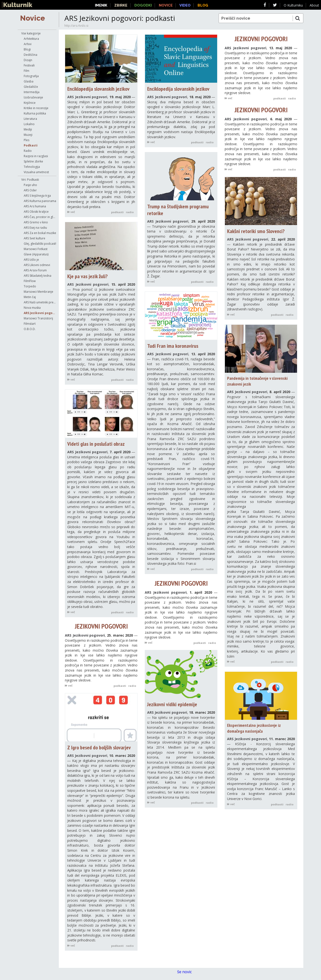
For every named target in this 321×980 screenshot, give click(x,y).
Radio (28, 151)
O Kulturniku (293, 5)
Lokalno (29, 124)
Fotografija (31, 76)
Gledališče (31, 87)
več (71, 212)
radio (130, 212)
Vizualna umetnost (36, 172)
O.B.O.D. (30, 329)
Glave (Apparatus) (36, 254)
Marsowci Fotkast (36, 249)
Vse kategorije (31, 33)
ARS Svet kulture (34, 238)
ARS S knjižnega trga (37, 196)
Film (27, 71)
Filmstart (30, 324)
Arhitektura (31, 39)
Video (185, 5)
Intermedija (32, 92)
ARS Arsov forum (35, 270)
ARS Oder (30, 190)
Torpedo (30, 286)
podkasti (117, 212)
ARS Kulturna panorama (40, 201)
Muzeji (28, 135)
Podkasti (31, 145)
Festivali (29, 65)
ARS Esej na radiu (35, 228)
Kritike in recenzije (36, 108)
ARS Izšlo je (31, 260)
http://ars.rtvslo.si (76, 26)
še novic (187, 972)
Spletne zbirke (33, 161)
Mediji (28, 129)
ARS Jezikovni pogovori (40, 313)
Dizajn (28, 60)
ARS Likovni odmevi (37, 265)
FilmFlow (30, 281)
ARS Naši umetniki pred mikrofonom (40, 302)
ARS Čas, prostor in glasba (40, 217)
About (314, 5)
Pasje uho (30, 185)
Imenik (101, 5)
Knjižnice (30, 103)
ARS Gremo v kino (36, 222)
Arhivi (28, 44)
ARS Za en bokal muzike (40, 233)
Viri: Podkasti (30, 180)
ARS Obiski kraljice (36, 212)
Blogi (27, 49)
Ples (27, 140)
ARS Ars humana (35, 206)
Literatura (30, 119)
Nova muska (32, 308)
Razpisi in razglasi (36, 156)
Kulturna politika (35, 113)
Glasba (29, 81)
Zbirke (121, 5)
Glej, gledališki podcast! (40, 244)
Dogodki (143, 5)
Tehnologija (32, 167)
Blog (203, 5)
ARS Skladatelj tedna (38, 276)
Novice (33, 18)
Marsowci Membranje (38, 292)
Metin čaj (30, 297)
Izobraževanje (33, 97)
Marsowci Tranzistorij (38, 318)
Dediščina (31, 55)
